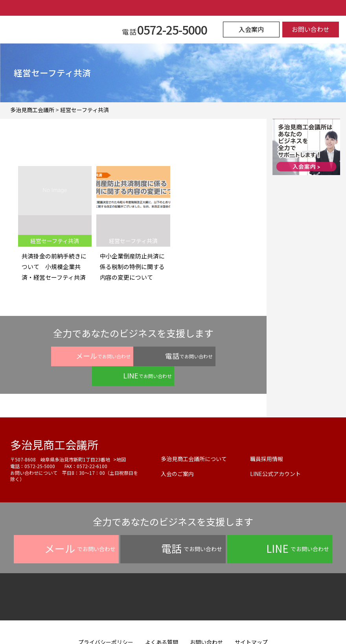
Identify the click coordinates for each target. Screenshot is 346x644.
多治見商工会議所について (194, 439)
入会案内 (251, 30)
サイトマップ (251, 622)
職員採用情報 (267, 439)
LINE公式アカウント (275, 454)
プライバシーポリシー (106, 622)
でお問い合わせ (63, 356)
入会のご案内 (177, 454)
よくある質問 (162, 622)
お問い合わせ (311, 30)
